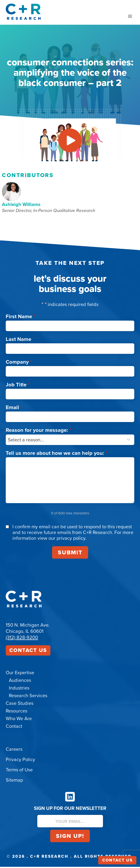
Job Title (18, 386)
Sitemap (14, 781)
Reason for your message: (39, 431)
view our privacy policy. (62, 539)
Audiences (20, 681)
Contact (14, 727)
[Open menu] (130, 16)
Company (19, 363)
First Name (21, 317)
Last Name (20, 340)
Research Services (28, 697)
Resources (16, 712)
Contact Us (28, 651)
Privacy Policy (20, 761)
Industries (19, 689)
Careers (14, 750)
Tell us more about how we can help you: (57, 454)
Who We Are (19, 720)
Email (14, 409)
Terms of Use (19, 771)
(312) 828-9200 (22, 638)
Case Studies (20, 704)
